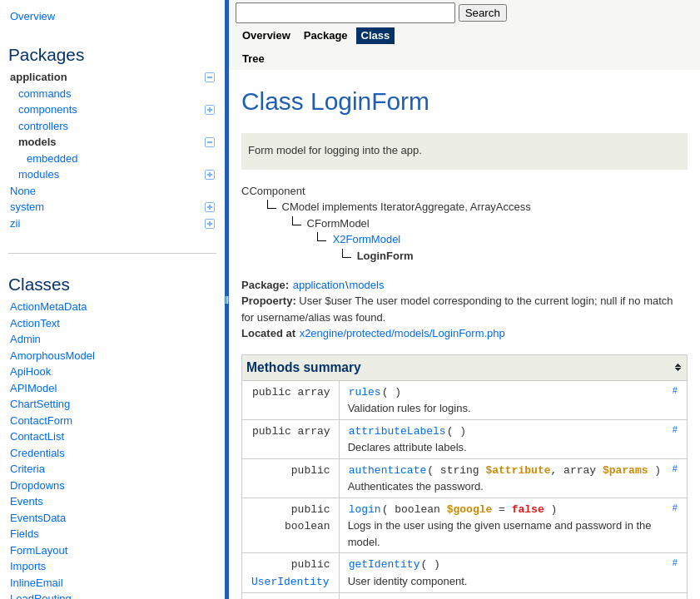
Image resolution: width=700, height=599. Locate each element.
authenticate (388, 468)
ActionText (35, 323)
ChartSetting (40, 404)
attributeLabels (397, 429)
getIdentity (385, 560)
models (117, 142)
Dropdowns (37, 485)
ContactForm (41, 421)
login (365, 506)
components (117, 109)
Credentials (37, 453)
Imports (28, 566)
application (112, 77)
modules (117, 174)
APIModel (33, 388)
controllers (43, 126)
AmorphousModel (52, 356)
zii (112, 223)
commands (45, 94)
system (112, 207)
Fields (25, 534)
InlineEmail (37, 583)
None (23, 191)
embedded (52, 158)
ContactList (37, 436)
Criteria (27, 469)
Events (27, 501)
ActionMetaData (49, 307)
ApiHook (30, 371)
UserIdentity (290, 577)
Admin (25, 339)
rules (365, 391)
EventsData (38, 518)
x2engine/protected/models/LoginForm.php (402, 333)
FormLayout (39, 550)
